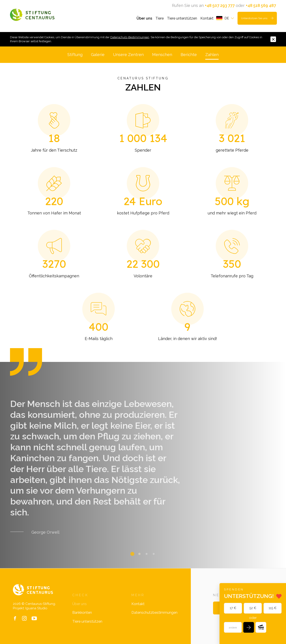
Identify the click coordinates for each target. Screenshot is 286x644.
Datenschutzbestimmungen (154, 613)
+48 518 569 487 (261, 5)
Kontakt (207, 18)
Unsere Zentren (128, 55)
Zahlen (212, 55)
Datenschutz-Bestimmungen (130, 37)
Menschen (162, 55)
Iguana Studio (36, 608)
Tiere (160, 18)
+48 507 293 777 (220, 5)
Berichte (189, 55)
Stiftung (75, 55)
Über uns (144, 18)
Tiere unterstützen (182, 18)
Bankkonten (82, 613)
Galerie (98, 55)
